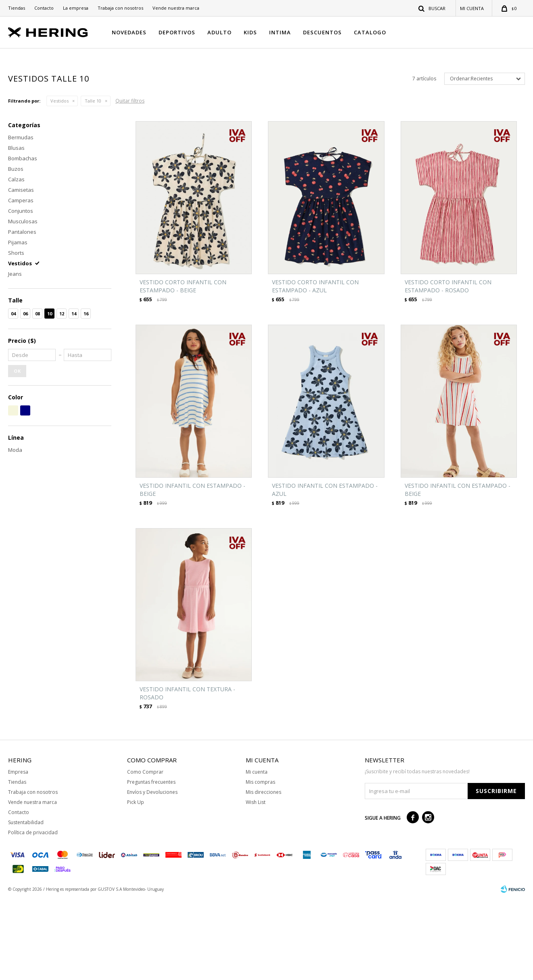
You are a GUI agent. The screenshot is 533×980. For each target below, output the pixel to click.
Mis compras (260, 863)
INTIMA (280, 32)
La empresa (76, 8)
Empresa (18, 853)
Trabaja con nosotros (120, 8)
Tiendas (17, 8)
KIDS (250, 32)
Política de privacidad (33, 913)
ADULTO (219, 32)
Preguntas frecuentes (151, 863)
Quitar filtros (130, 182)
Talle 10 (93, 182)
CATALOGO (370, 32)
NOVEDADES (129, 32)
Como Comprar (145, 853)
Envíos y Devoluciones (152, 873)
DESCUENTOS (322, 32)
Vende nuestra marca (176, 8)
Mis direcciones (263, 873)
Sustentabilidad (26, 903)
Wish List (256, 883)
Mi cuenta (257, 853)
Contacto (44, 8)
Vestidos (60, 182)
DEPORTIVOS (177, 32)
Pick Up (136, 883)
